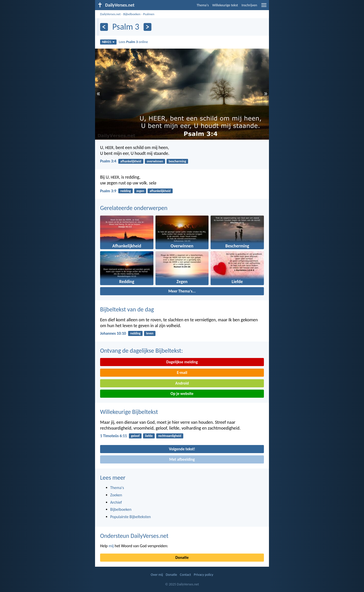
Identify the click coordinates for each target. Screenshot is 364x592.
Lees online (133, 42)
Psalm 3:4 (108, 161)
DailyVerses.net (110, 14)
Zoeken (116, 495)
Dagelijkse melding (182, 362)
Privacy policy (204, 575)
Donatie (182, 557)
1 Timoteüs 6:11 (113, 436)
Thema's (203, 5)
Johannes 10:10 (113, 333)
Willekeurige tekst (225, 5)
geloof (135, 436)
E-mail (182, 373)
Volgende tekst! (182, 449)
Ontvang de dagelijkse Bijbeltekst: (141, 351)
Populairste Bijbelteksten (131, 517)
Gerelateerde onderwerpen (134, 208)
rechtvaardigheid (170, 436)
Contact (186, 575)
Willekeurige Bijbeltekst (129, 412)
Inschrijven (249, 5)
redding (126, 191)
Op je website (182, 394)
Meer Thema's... (182, 291)
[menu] (264, 7)
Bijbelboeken (132, 14)
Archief (116, 502)
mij (111, 546)
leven (150, 333)
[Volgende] (147, 27)
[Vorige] (104, 27)
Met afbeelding (182, 459)
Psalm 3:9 (108, 191)
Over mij (157, 575)
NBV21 (108, 42)
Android (182, 383)
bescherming (177, 161)
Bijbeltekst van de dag (127, 309)
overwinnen (155, 161)
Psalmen (149, 14)
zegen (140, 191)
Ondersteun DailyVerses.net (134, 536)
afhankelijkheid (131, 161)
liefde (149, 436)
